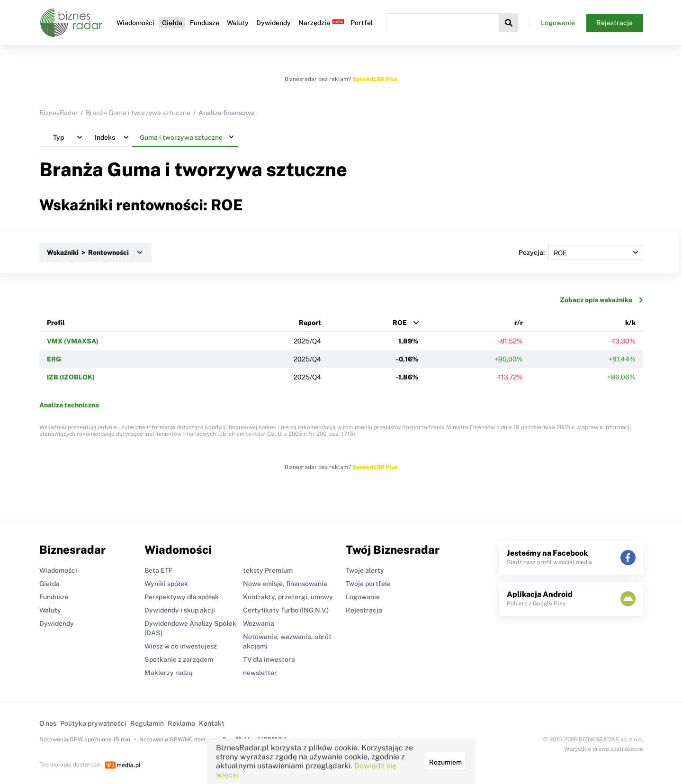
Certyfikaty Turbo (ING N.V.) (286, 610)
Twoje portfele (368, 584)
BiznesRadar (58, 113)
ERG (54, 359)
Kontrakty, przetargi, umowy (288, 597)
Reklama (181, 723)
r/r (519, 323)
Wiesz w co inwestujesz (181, 646)
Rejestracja (615, 23)
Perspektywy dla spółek (182, 597)
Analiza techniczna (69, 405)
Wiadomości (135, 23)
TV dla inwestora (269, 659)
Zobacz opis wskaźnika (601, 300)
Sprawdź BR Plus (375, 79)
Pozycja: (581, 252)
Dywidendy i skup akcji (180, 610)
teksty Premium (268, 570)
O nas (48, 723)
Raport (310, 323)
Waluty (238, 23)
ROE (400, 323)
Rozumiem (445, 762)
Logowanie (558, 23)
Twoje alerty (365, 570)
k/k (630, 323)
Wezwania (259, 623)
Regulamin (147, 723)
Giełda (172, 23)
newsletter (260, 673)
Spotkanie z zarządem (179, 659)
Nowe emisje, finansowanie (285, 584)
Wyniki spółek (166, 584)
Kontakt (212, 723)
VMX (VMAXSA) (73, 341)
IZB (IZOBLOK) (71, 377)
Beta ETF (158, 570)
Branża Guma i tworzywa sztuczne (138, 113)
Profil (56, 323)
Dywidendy (274, 23)
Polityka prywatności (93, 723)
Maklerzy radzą (169, 673)
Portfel (362, 23)
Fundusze (205, 23)
